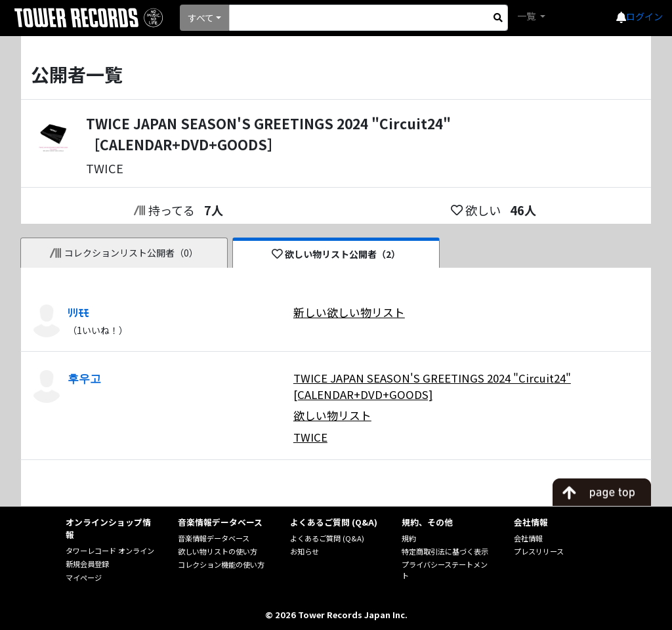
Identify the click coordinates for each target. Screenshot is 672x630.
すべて (201, 18)
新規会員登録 (87, 564)
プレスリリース (539, 551)
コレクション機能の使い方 (221, 564)
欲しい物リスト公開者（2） (336, 254)
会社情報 (528, 538)
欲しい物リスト (332, 415)
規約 (409, 538)
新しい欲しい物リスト (349, 312)
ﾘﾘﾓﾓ (78, 312)
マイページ (84, 577)
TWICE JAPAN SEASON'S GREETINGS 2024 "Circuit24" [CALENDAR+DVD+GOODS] (432, 386)
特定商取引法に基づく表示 (445, 551)
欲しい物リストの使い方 (218, 551)
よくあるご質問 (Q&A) (327, 538)
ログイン (644, 16)
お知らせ (304, 551)
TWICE (310, 437)
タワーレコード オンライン (110, 551)
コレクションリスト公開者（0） (124, 253)
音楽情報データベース (214, 538)
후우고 (84, 378)
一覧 (527, 16)
